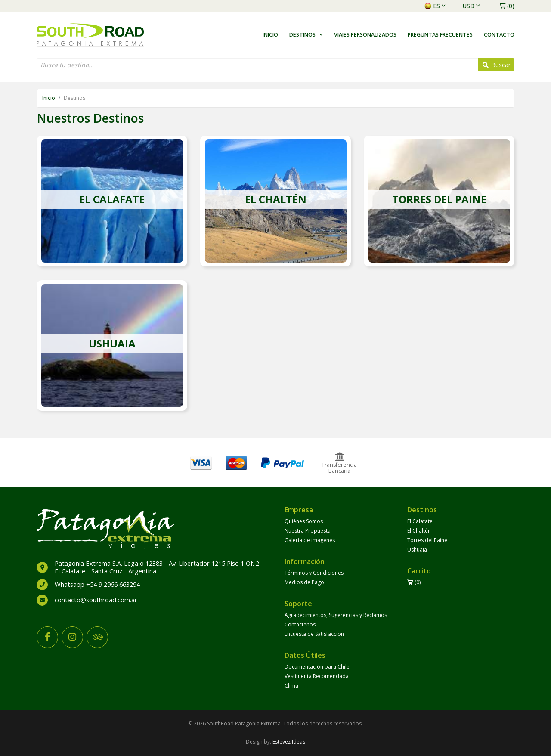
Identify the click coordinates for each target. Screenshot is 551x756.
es (435, 6)
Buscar (497, 65)
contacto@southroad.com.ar (96, 600)
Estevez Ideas (289, 742)
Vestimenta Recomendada (317, 676)
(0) (507, 6)
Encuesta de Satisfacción (314, 634)
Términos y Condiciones (314, 573)
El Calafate (420, 521)
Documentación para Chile (317, 667)
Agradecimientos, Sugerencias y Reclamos (336, 615)
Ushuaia (417, 550)
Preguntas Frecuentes (440, 35)
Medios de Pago (304, 582)
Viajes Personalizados (365, 35)
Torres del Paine (427, 540)
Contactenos (300, 624)
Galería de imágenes (310, 540)
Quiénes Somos (304, 521)
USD (471, 6)
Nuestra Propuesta (308, 531)
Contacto (499, 35)
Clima (291, 686)
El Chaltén (419, 531)
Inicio (270, 35)
